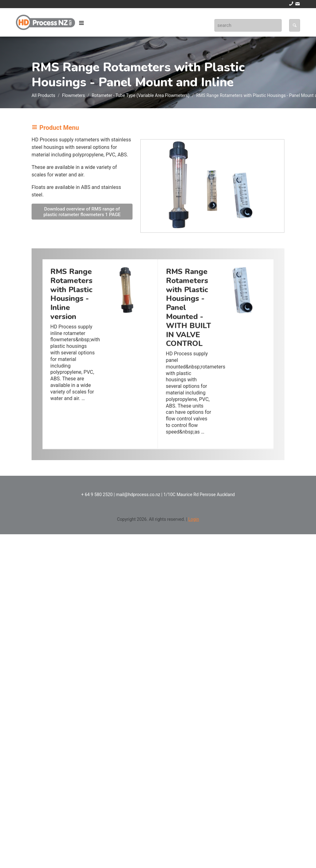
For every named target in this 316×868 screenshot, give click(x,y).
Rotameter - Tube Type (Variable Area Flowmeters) (141, 95)
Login (194, 519)
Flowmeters (73, 95)
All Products (43, 95)
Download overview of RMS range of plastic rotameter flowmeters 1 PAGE (82, 212)
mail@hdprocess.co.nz (138, 495)
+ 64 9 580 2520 (97, 495)
